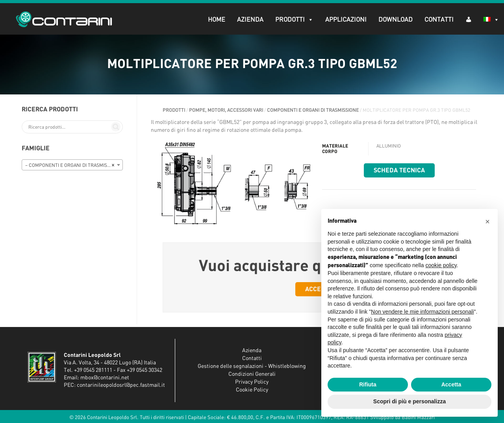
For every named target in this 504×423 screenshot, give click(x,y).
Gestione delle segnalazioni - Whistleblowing (252, 366)
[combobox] (72, 165)
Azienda (250, 20)
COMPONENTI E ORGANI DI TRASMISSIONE (313, 110)
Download (396, 20)
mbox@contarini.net (105, 378)
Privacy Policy (252, 382)
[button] (487, 222)
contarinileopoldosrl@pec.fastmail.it (121, 385)
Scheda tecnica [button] (399, 170)
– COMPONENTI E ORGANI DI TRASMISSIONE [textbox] (73, 165)
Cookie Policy (252, 390)
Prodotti (294, 20)
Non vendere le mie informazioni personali (422, 312)
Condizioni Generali (252, 374)
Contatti (439, 20)
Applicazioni (346, 20)
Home (217, 20)
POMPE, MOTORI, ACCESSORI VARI (226, 110)
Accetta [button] (451, 384)
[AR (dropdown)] (469, 19)
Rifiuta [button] (368, 384)
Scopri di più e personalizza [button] (409, 401)
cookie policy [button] (441, 265)
